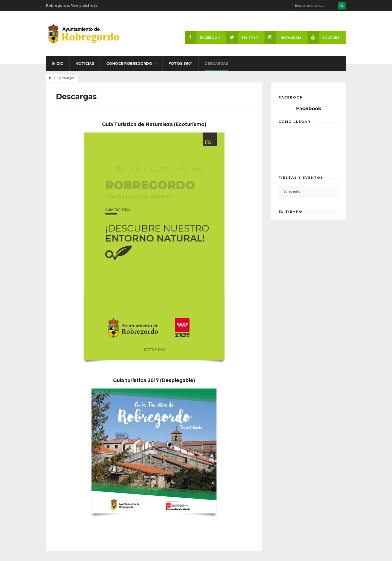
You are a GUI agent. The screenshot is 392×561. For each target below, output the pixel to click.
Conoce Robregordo (129, 63)
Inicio (58, 63)
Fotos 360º (180, 63)
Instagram (283, 38)
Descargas (216, 63)
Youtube (323, 38)
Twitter (242, 38)
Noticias (85, 63)
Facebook (202, 38)
